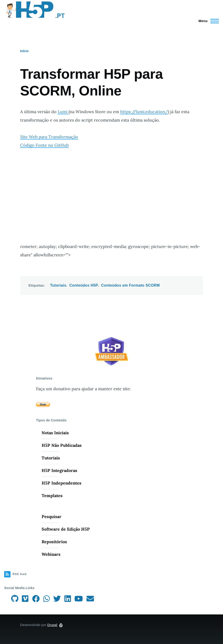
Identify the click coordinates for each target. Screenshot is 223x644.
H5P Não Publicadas (62, 445)
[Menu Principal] (207, 21)
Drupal (52, 625)
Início (25, 51)
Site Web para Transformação (49, 137)
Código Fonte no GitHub (44, 145)
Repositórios (54, 542)
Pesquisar (52, 517)
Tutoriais (58, 285)
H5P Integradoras (59, 470)
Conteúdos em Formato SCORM (130, 285)
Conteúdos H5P (84, 285)
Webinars (51, 554)
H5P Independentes (62, 483)
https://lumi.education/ (144, 112)
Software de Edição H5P (66, 529)
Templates (52, 496)
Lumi (63, 112)
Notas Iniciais (55, 433)
